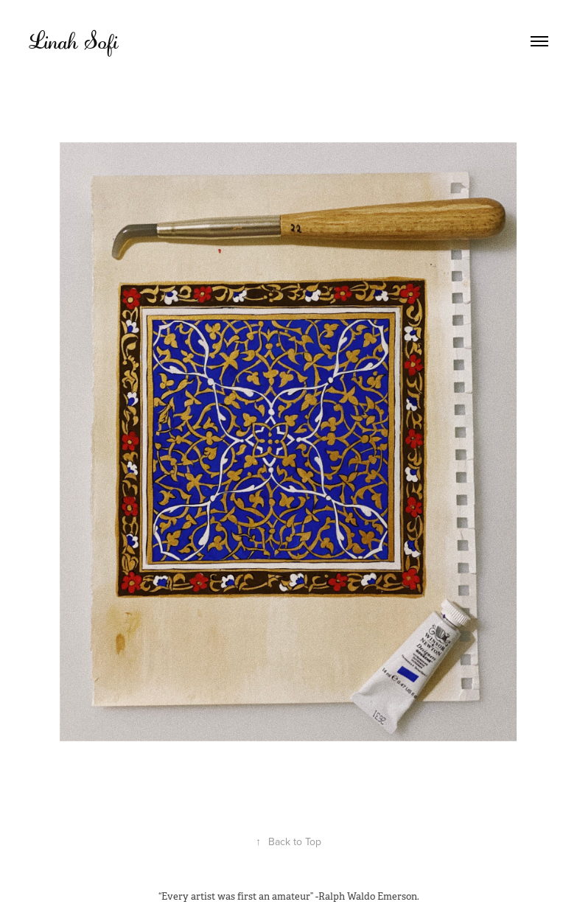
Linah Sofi (73, 41)
